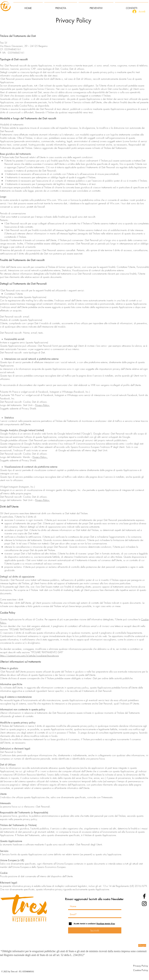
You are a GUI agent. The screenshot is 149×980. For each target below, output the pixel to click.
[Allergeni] (142, 945)
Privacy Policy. (42, 405)
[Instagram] (144, 904)
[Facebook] (144, 896)
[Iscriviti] (95, 930)
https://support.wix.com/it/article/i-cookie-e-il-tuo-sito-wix (29, 656)
